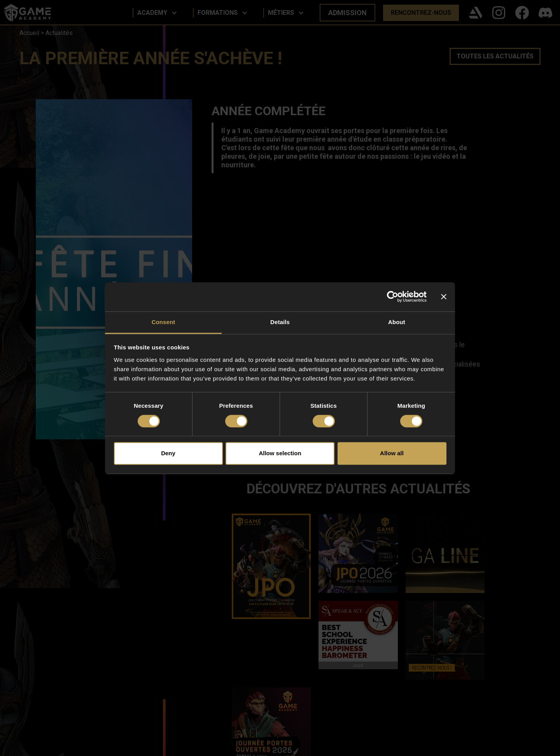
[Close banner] (444, 296)
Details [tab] (280, 322)
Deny (168, 453)
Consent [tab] (164, 322)
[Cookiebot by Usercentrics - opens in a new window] (393, 296)
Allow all (392, 453)
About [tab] (397, 322)
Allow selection (280, 453)
